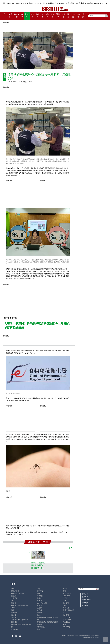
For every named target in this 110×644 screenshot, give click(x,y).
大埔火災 (10, 16)
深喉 (39, 589)
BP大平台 (16, 3)
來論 (64, 624)
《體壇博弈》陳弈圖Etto (20, 620)
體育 (67, 3)
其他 (83, 16)
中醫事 (53, 16)
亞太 (45, 3)
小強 (64, 601)
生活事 (90, 3)
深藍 (64, 591)
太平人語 (66, 608)
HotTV (104, 3)
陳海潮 (39, 624)
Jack (13, 608)
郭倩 (39, 593)
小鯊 (13, 601)
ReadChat (66, 622)
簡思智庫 (66, 615)
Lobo (65, 605)
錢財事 (38, 16)
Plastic (62, 3)
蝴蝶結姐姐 (41, 627)
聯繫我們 (85, 603)
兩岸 (68, 16)
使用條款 (85, 597)
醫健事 (58, 16)
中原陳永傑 (67, 620)
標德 (39, 629)
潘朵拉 (14, 615)
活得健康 (14, 622)
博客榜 (78, 16)
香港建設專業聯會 (18, 593)
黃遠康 (39, 608)
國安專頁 (7, 3)
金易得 (39, 610)
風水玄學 (66, 603)
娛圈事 (51, 3)
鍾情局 (14, 596)
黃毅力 (39, 601)
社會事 (27, 16)
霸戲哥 (14, 603)
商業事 (47, 16)
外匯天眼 (14, 598)
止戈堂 (65, 598)
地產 (43, 16)
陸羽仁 (39, 598)
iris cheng (66, 627)
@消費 (73, 16)
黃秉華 (39, 605)
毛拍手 (65, 589)
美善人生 (74, 3)
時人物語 (40, 596)
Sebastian (66, 596)
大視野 (64, 16)
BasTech (97, 3)
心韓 (56, 3)
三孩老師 (14, 613)
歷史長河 (82, 3)
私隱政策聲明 (87, 600)
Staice (39, 615)
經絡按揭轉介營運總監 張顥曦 (48, 622)
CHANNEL (38, 3)
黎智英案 (17, 16)
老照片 (14, 617)
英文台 (23, 3)
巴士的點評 (15, 591)
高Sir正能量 (67, 593)
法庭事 (32, 16)
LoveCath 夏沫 (42, 603)
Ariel (13, 589)
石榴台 (30, 3)
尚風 (13, 610)
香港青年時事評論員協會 (20, 605)
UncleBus (66, 617)
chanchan (15, 629)
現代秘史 (40, 591)
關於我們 (85, 606)
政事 (22, 16)
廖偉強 (39, 613)
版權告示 (85, 594)
